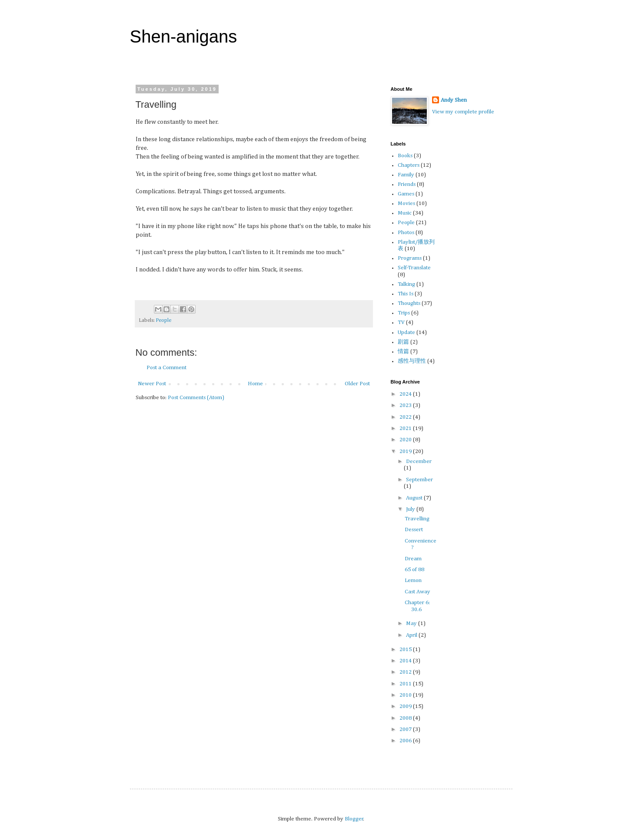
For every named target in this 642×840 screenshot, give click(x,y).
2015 (406, 650)
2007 (406, 729)
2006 (406, 741)
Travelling (417, 519)
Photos (406, 233)
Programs (410, 258)
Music (405, 213)
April (412, 635)
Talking (406, 284)
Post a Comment (166, 368)
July (411, 509)
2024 (406, 394)
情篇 (403, 352)
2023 (406, 405)
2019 (406, 451)
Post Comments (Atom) (196, 398)
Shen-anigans (184, 36)
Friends (407, 184)
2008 (406, 718)
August (415, 498)
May (412, 623)
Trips (404, 313)
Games (406, 194)
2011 (406, 684)
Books (405, 156)
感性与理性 (412, 361)
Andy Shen (454, 100)
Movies (406, 203)
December (419, 461)
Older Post (357, 384)
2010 (406, 695)
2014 (406, 661)
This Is (406, 294)
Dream (413, 559)
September (419, 480)
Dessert (414, 530)
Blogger (354, 819)
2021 (406, 428)
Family (406, 175)
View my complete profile (463, 112)
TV (401, 322)
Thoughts (409, 303)
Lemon (413, 580)
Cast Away (417, 592)
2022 (406, 417)
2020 (406, 440)
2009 (406, 706)
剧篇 (403, 342)
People (164, 321)
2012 (406, 672)
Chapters (409, 165)
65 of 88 (414, 570)
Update (406, 332)
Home (255, 384)
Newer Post (152, 384)
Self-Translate (414, 268)
